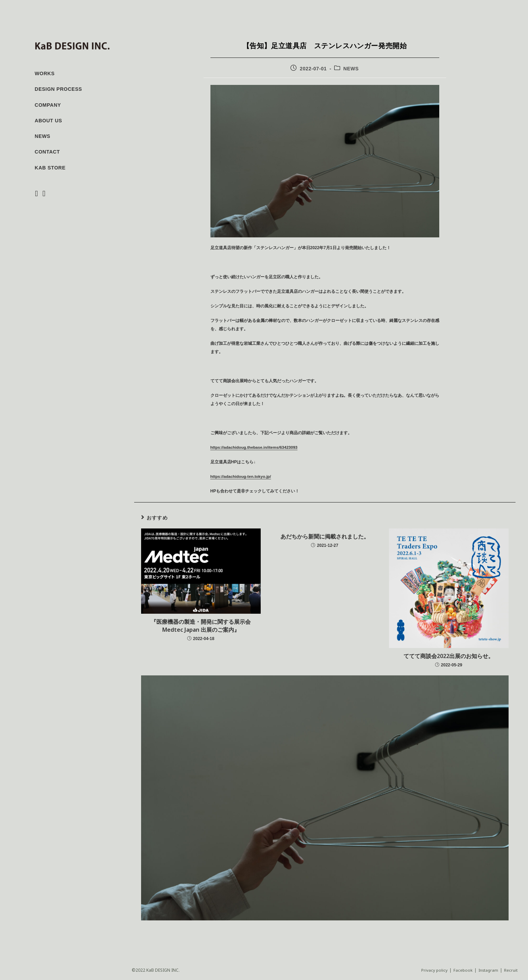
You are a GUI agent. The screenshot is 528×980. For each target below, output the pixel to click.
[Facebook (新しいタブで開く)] (37, 194)
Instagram (488, 970)
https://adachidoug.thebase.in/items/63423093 (256, 447)
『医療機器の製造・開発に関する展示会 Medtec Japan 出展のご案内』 (201, 625)
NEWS (351, 69)
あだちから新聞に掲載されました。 (325, 536)
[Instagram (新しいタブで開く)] (44, 194)
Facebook (462, 970)
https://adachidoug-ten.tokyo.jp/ (242, 476)
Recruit (511, 970)
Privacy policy (433, 970)
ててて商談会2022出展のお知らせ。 (449, 656)
